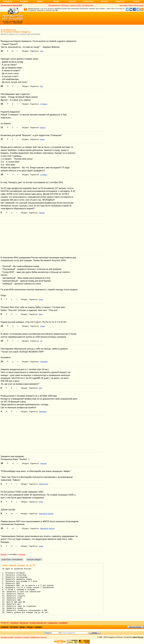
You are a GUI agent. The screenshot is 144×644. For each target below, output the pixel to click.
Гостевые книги (88, 5)
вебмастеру (35, 637)
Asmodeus (44, 362)
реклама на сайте (7, 637)
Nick (40, 388)
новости (44, 637)
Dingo (41, 300)
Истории (24, 2)
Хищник (42, 213)
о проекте (26, 637)
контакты (18, 637)
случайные (63, 623)
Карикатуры (88, 2)
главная (4, 627)
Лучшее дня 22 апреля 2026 (11, 5)
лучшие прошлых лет (38, 623)
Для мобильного (54, 5)
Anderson (43, 463)
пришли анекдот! (135, 627)
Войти (131, 5)
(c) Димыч (44, 104)
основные (14, 623)
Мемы (40, 2)
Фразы (56, 2)
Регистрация (139, 5)
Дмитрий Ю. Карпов (46, 514)
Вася (41, 314)
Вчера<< (4, 554)
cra (41, 341)
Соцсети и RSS (75, 5)
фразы (30, 627)
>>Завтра (21, 554)
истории (14, 627)
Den (42, 86)
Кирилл (43, 128)
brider (41, 502)
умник (41, 546)
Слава (42, 326)
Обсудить (25, 51)
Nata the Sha (43, 484)
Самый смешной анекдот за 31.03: (19, 565)
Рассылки (65, 5)
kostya (42, 139)
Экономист (43, 412)
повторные (24, 623)
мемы (22, 627)
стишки (38, 627)
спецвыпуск (52, 623)
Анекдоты (8, 2)
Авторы (105, 2)
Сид (42, 51)
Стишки (72, 2)
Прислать (120, 2)
